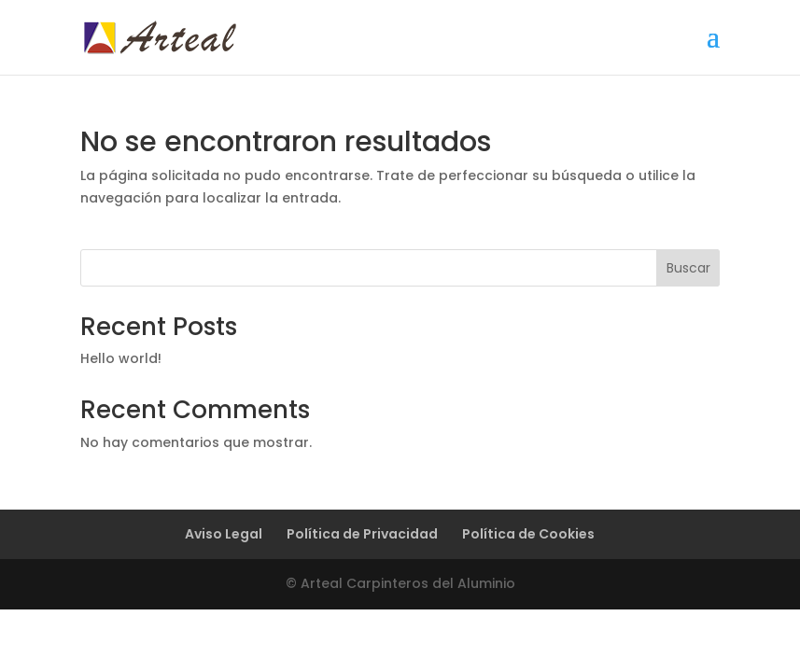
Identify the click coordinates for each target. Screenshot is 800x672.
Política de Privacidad (362, 534)
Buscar (688, 268)
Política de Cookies (528, 534)
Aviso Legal (224, 534)
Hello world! (121, 358)
